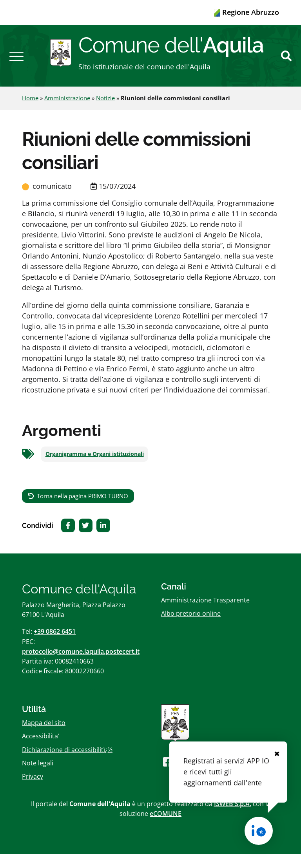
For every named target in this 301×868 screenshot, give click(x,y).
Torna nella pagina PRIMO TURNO (83, 510)
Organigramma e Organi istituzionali (95, 468)
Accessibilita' (41, 750)
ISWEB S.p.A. (233, 817)
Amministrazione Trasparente (205, 614)
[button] (16, 63)
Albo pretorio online (191, 627)
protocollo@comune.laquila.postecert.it (81, 665)
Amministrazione (67, 112)
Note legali (38, 777)
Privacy (33, 790)
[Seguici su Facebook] (168, 775)
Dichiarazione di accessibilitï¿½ (67, 763)
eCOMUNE (166, 828)
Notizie (105, 112)
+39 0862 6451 (55, 646)
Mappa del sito (44, 737)
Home (30, 112)
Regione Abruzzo (247, 12)
